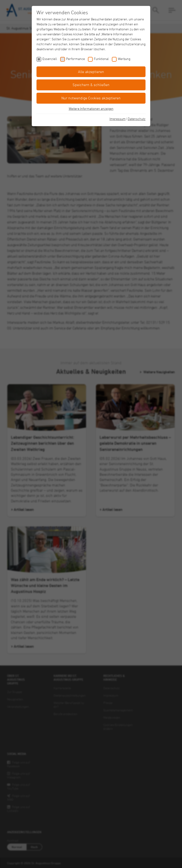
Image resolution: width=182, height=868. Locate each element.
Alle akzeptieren (91, 72)
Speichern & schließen (91, 85)
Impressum (118, 119)
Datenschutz (137, 119)
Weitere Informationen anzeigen (91, 108)
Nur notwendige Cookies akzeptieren (91, 98)
